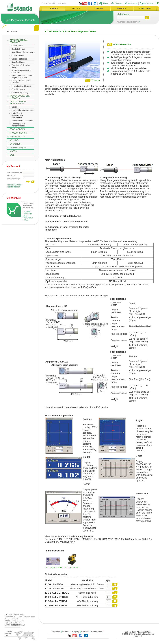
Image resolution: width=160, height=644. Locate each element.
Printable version (122, 44)
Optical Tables (17, 46)
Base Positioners (18, 62)
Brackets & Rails (18, 49)
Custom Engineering (20, 93)
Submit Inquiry (28, 213)
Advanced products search (128, 22)
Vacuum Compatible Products (20, 97)
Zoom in (96, 80)
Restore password (14, 185)
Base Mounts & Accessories (23, 52)
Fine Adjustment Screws (21, 86)
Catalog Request (19, 148)
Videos (13, 151)
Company (75, 632)
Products (12, 31)
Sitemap (119, 3)
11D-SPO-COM (54, 567)
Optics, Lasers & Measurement (18, 102)
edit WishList (29, 217)
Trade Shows (96, 632)
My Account (132, 3)
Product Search (18, 133)
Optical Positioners (19, 59)
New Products (17, 137)
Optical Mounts (18, 56)
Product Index (17, 129)
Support (66, 632)
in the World (9, 633)
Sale (12, 155)
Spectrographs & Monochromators (18, 125)
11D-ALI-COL (72, 567)
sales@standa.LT (18, 625)
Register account (13, 187)
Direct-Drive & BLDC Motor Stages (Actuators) (23, 77)
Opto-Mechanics (18, 89)
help (27, 220)
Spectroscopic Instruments (22, 121)
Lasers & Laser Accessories (23, 110)
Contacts (85, 632)
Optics (14, 107)
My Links (14, 140)
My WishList (148, 3)
